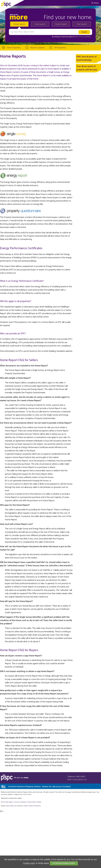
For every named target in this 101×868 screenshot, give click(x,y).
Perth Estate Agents (7, 802)
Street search (61, 24)
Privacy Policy (32, 802)
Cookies (39, 802)
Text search (82, 24)
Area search (40, 24)
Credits (26, 806)
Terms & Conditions (20, 802)
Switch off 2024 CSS (35, 806)
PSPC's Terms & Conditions (83, 37)
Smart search (19, 24)
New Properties (14, 48)
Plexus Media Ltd (11, 806)
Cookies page (29, 863)
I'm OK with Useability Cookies (64, 863)
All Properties (60, 48)
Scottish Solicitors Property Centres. (39, 787)
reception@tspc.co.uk (79, 780)
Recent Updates (38, 48)
